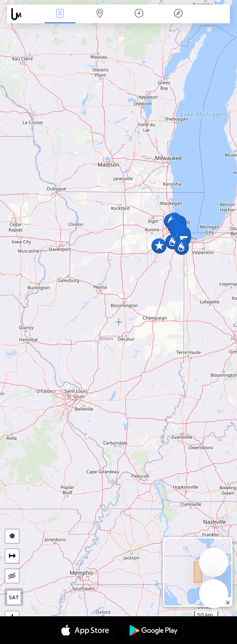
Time (139, 14)
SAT (14, 597)
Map (100, 14)
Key (178, 14)
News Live (60, 14)
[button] (159, 246)
